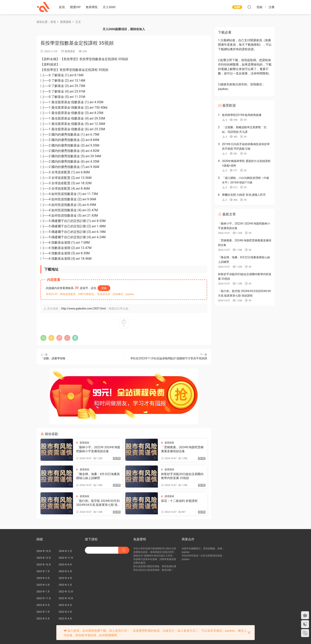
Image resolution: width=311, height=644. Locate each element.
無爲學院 (92, 7)
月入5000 (109, 7)
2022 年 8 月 (65, 605)
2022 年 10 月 (66, 598)
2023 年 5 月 (43, 578)
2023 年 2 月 (65, 585)
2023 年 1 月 (43, 592)
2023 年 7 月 (43, 571)
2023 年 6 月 (65, 571)
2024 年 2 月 (65, 551)
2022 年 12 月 (66, 592)
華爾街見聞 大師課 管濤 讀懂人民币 (244, 195)
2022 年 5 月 (43, 619)
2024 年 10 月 (44, 551)
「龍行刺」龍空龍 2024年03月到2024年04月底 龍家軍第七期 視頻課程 (98, 503)
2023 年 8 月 (65, 565)
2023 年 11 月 (66, 558)
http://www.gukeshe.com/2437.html (83, 309)
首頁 (62, 7)
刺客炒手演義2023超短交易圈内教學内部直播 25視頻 (182, 476)
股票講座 (70, 51)
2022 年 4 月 (65, 619)
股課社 (43, 7)
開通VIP (75, 7)
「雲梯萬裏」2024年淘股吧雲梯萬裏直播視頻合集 (182, 449)
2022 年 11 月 (44, 598)
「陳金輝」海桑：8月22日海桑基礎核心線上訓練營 (98, 476)
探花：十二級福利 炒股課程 (179, 501)
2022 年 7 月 (43, 612)
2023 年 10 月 (44, 565)
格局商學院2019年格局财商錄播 (242, 115)
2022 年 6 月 (65, 612)
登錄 (104, 288)
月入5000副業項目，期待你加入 (124, 29)
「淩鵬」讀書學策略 (53, 358)
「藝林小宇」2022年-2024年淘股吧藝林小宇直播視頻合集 (98, 449)
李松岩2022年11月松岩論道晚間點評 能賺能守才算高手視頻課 (169, 358)
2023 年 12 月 (44, 558)
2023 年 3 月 (43, 585)
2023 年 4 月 (65, 578)
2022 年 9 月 (43, 605)
